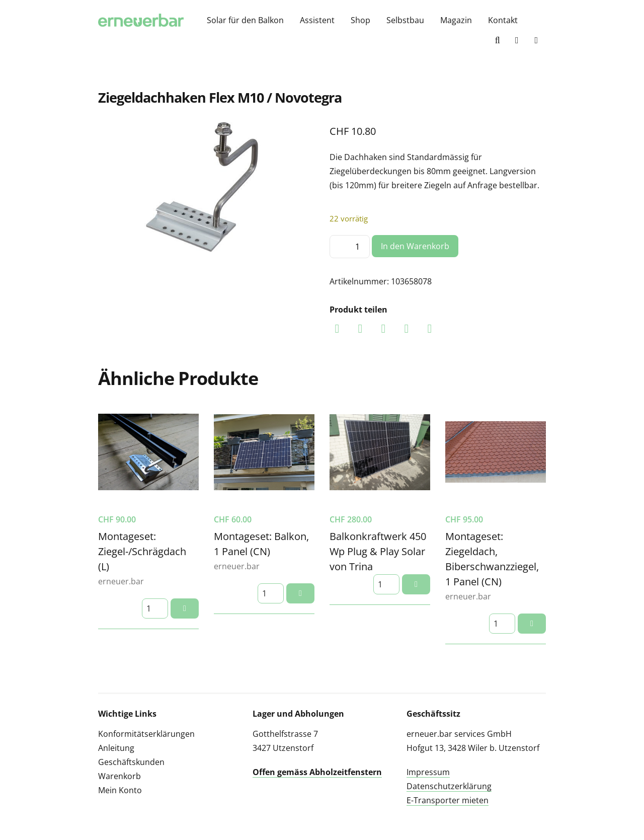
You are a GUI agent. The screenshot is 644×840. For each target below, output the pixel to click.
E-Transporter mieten (448, 800)
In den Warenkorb (415, 246)
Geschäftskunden (131, 762)
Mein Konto (120, 790)
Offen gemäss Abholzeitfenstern (317, 772)
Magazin (456, 20)
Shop (360, 20)
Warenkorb (119, 776)
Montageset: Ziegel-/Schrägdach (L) (142, 551)
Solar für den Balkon (245, 20)
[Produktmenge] (350, 247)
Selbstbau (405, 20)
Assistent (317, 20)
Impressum (428, 772)
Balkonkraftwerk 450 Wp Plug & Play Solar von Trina (378, 551)
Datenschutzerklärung (449, 786)
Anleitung (116, 748)
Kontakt (503, 20)
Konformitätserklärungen (146, 734)
